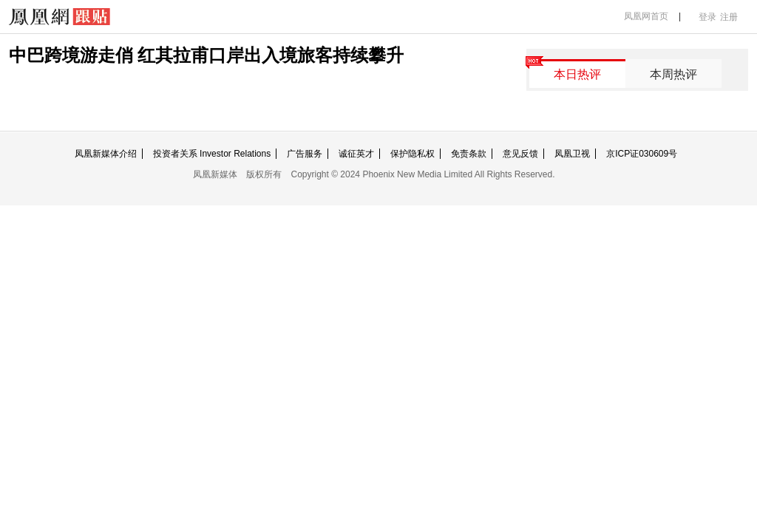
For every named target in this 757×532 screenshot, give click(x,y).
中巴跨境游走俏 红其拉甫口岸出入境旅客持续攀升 (206, 55)
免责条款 (469, 154)
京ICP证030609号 (642, 154)
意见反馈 (520, 154)
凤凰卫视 (572, 154)
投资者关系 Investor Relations (212, 154)
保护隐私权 (413, 154)
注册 (729, 17)
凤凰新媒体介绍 (106, 154)
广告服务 (305, 154)
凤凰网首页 (646, 16)
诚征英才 (356, 154)
